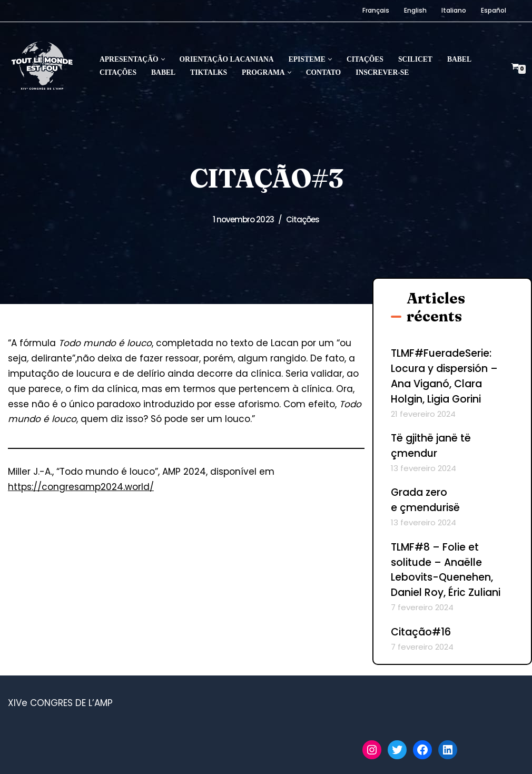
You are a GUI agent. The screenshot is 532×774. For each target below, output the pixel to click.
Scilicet (415, 59)
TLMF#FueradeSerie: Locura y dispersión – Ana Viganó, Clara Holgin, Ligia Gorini (444, 376)
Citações (365, 59)
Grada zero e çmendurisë (425, 500)
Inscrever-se (382, 72)
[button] (163, 59)
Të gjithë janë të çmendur (431, 446)
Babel (459, 59)
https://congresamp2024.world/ (81, 487)
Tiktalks (209, 72)
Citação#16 (421, 632)
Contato (323, 72)
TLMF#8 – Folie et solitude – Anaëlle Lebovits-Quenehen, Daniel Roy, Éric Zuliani (446, 570)
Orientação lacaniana (227, 59)
